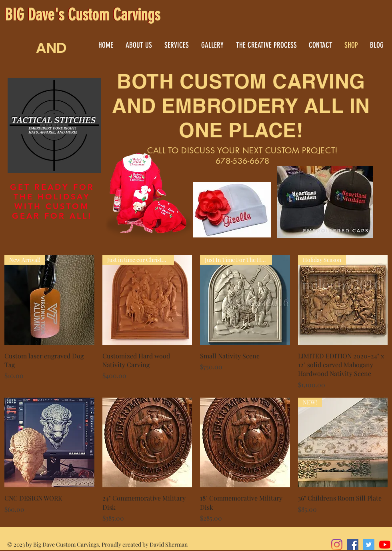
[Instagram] (337, 545)
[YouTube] (385, 545)
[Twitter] (369, 545)
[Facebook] (353, 545)
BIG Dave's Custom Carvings (82, 15)
